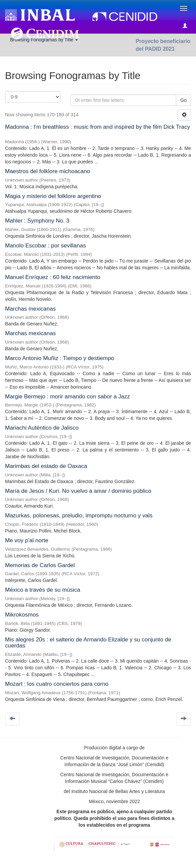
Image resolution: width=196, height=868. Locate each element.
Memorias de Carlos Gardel (40, 565)
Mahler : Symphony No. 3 (37, 221)
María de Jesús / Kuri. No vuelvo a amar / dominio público (78, 491)
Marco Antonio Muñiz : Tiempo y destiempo (60, 358)
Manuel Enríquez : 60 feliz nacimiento (53, 277)
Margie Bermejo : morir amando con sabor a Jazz (67, 397)
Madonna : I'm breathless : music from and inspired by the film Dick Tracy (97, 127)
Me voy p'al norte (27, 540)
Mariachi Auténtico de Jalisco (42, 428)
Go (183, 100)
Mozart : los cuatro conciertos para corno (57, 684)
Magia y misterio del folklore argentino (53, 196)
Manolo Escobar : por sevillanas (45, 246)
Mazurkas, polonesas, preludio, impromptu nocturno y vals (79, 516)
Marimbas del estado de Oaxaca (46, 466)
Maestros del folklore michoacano (47, 171)
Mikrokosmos (22, 615)
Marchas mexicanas (30, 309)
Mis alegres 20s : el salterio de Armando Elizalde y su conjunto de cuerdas (88, 643)
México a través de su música (43, 590)
